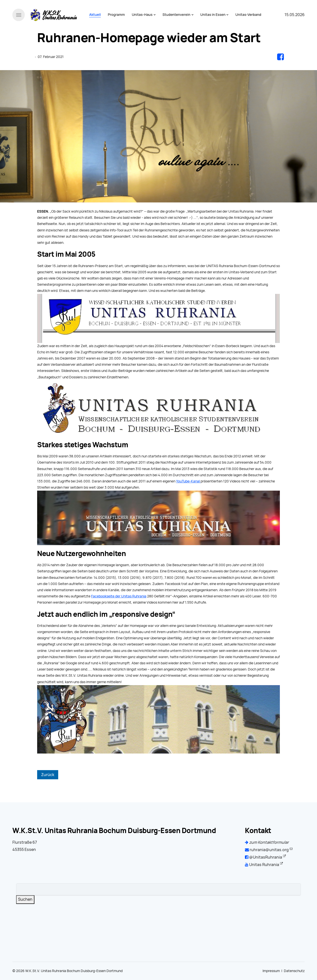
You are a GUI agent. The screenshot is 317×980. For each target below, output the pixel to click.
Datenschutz (294, 971)
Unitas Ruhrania (262, 865)
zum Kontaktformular (267, 842)
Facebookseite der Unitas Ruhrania (119, 596)
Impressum (271, 971)
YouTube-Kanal (188, 481)
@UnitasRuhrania (264, 857)
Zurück (48, 775)
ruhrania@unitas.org (267, 850)
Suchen (25, 899)
